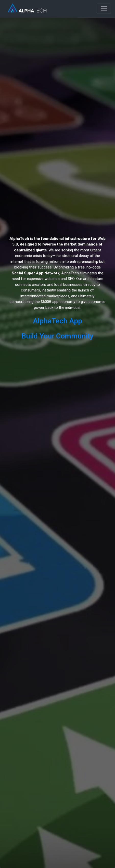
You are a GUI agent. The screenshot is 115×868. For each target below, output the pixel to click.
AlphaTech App (57, 321)
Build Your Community (57, 336)
